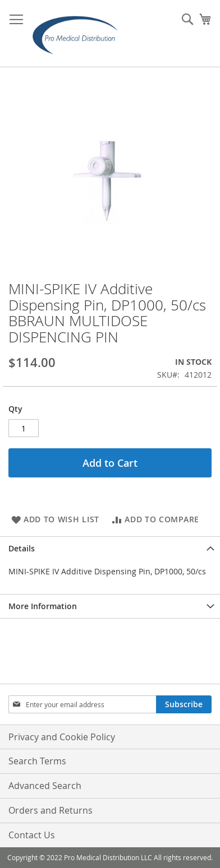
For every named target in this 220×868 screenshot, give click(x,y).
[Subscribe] (184, 704)
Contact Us (32, 835)
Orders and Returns (51, 810)
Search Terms (37, 761)
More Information (43, 606)
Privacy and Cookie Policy (62, 737)
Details (22, 548)
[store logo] (79, 34)
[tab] (110, 548)
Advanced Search (45, 786)
